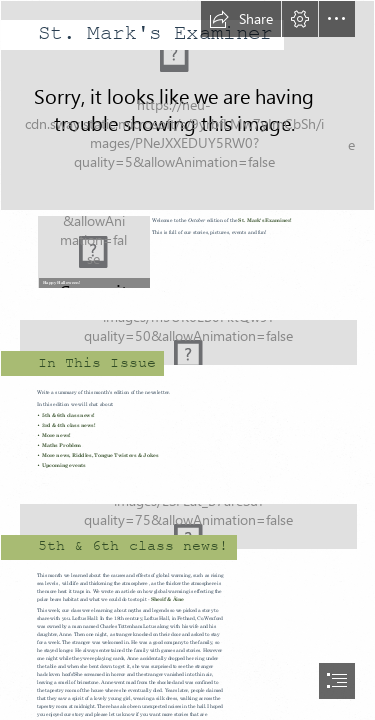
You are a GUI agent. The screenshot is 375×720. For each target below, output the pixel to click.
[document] (187, 360)
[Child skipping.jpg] (187, 336)
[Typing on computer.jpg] (187, 520)
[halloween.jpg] (93, 251)
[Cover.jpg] (187, 105)
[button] (241, 19)
